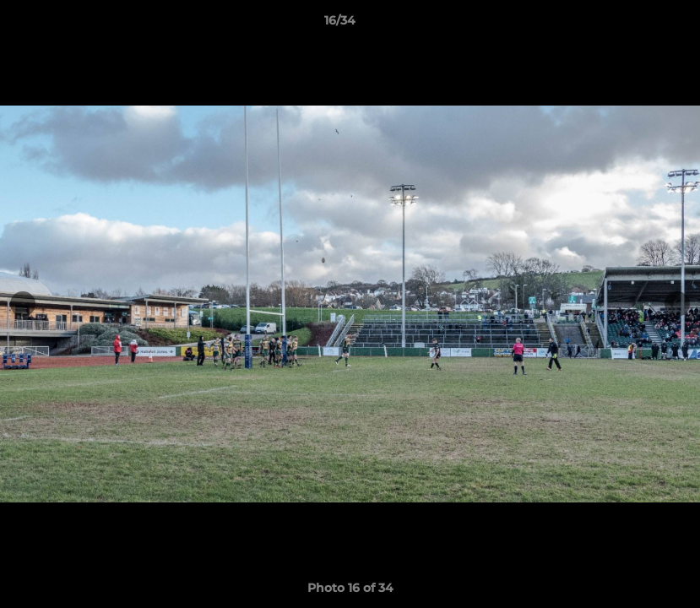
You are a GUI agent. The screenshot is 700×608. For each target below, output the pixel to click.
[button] (629, 24)
